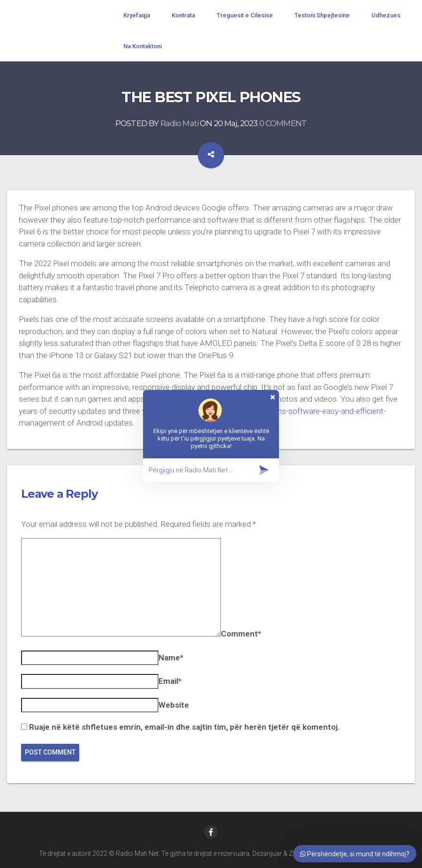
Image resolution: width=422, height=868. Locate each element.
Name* (171, 658)
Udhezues (386, 15)
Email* (170, 681)
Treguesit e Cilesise (245, 15)
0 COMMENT (283, 124)
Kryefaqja (137, 15)
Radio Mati (180, 124)
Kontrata (183, 15)
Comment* (241, 634)
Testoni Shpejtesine (322, 15)
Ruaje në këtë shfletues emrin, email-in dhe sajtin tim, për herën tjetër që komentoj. (185, 727)
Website (174, 705)
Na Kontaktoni (143, 46)
